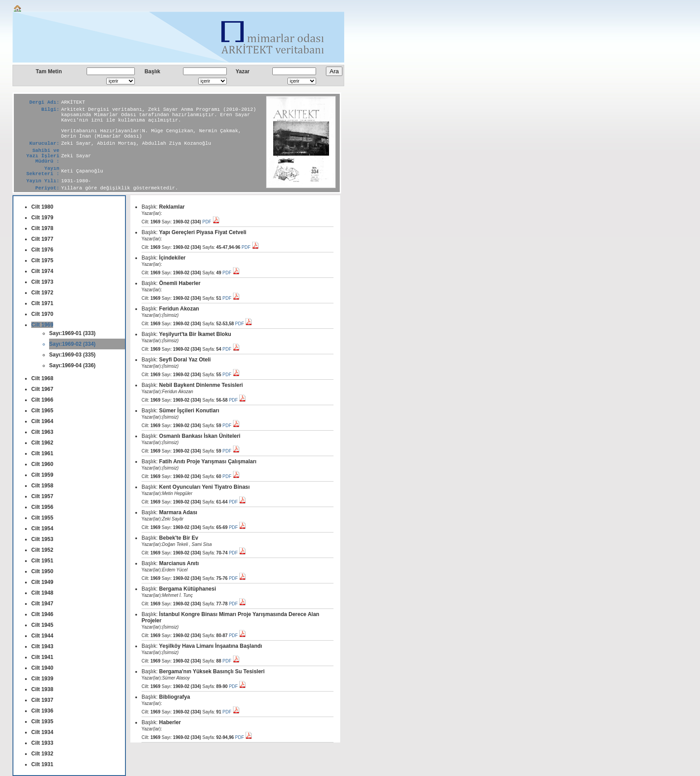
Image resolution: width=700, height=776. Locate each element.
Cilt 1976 (42, 250)
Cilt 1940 (42, 668)
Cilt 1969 (42, 325)
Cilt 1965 (42, 411)
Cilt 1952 (42, 550)
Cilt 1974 (42, 271)
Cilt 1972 (42, 293)
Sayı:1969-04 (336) (72, 365)
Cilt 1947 (42, 604)
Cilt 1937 (42, 700)
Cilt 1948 (42, 593)
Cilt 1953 (42, 539)
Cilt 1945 (42, 625)
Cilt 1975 (42, 260)
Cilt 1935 (42, 721)
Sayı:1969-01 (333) (72, 333)
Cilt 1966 (42, 400)
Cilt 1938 (42, 689)
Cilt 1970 (42, 314)
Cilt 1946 (42, 614)
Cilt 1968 (42, 378)
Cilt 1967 (42, 389)
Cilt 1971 (42, 303)
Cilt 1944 (42, 636)
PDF (211, 222)
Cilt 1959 (42, 475)
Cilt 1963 (42, 432)
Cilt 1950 (42, 571)
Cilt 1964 (42, 421)
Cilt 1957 (42, 496)
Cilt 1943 (42, 646)
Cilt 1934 (42, 732)
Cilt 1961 (42, 453)
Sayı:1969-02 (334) (72, 344)
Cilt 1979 (42, 218)
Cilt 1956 (42, 507)
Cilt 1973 (42, 282)
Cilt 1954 (42, 529)
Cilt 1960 (42, 464)
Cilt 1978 (42, 228)
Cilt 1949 (42, 582)
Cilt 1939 (42, 679)
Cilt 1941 (42, 657)
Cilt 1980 (42, 207)
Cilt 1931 (42, 764)
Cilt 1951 (42, 561)
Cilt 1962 (42, 443)
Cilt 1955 (42, 518)
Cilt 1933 (42, 743)
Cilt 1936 (42, 711)
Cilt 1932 (42, 754)
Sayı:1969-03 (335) (72, 355)
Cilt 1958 (42, 486)
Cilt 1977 (42, 239)
